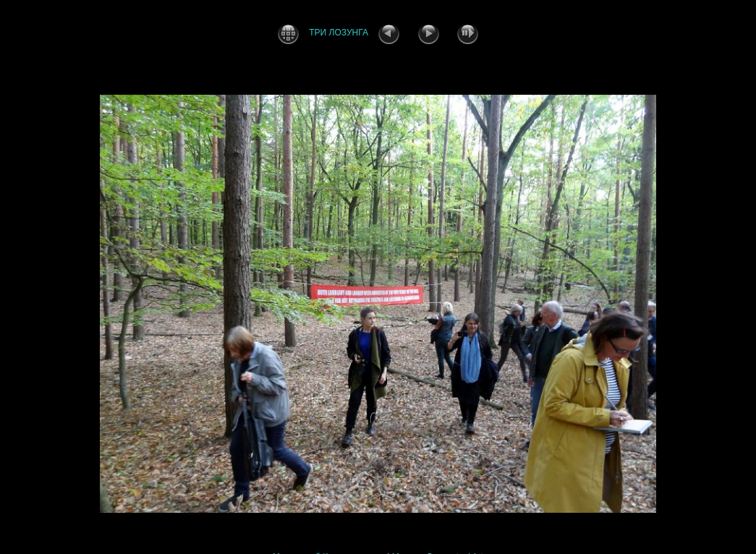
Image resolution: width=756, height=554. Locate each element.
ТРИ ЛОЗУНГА (339, 33)
